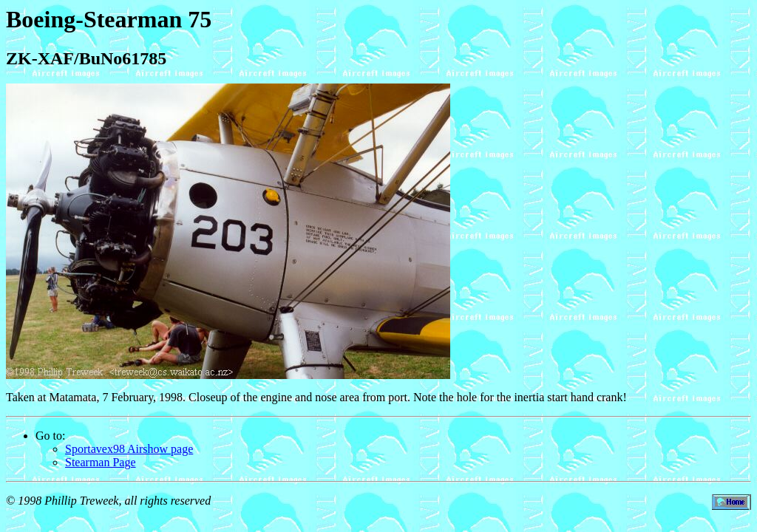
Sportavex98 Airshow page (129, 449)
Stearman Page (101, 462)
